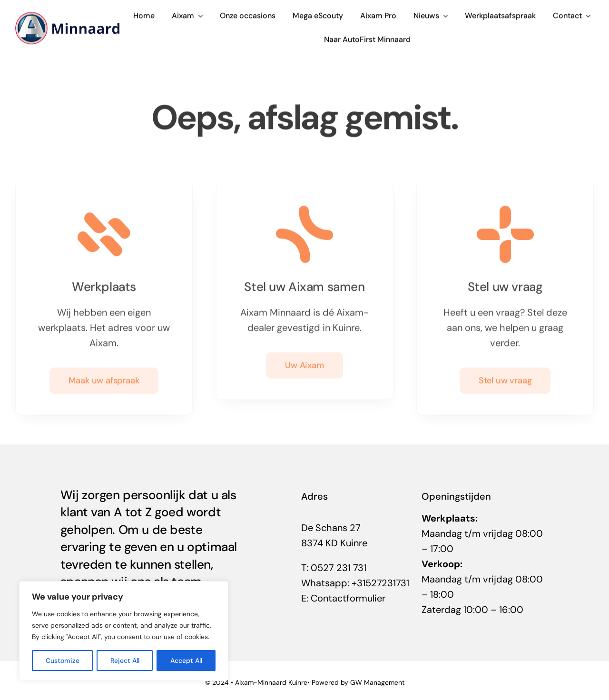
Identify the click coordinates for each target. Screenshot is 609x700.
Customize (63, 661)
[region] (124, 631)
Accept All (186, 661)
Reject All (125, 661)
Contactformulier (348, 598)
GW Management (377, 682)
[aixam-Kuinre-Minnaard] (67, 15)
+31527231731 (380, 583)
